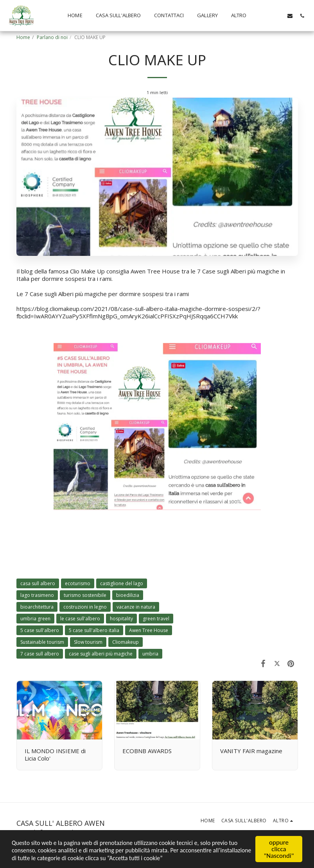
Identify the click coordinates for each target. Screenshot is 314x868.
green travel (156, 619)
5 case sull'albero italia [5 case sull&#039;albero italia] (94, 630)
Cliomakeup (126, 642)
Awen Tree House (149, 630)
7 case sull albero (40, 654)
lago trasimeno (37, 595)
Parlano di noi (52, 37)
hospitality (121, 619)
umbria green (35, 619)
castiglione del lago (122, 583)
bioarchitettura (37, 607)
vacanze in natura (136, 607)
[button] (266, 16)
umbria (150, 654)
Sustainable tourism (42, 642)
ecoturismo (78, 583)
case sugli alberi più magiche (101, 654)
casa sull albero (38, 583)
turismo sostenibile (85, 595)
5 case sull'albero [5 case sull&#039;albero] (40, 630)
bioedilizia (128, 595)
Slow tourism (88, 642)
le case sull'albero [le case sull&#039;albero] (80, 619)
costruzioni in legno (85, 607)
